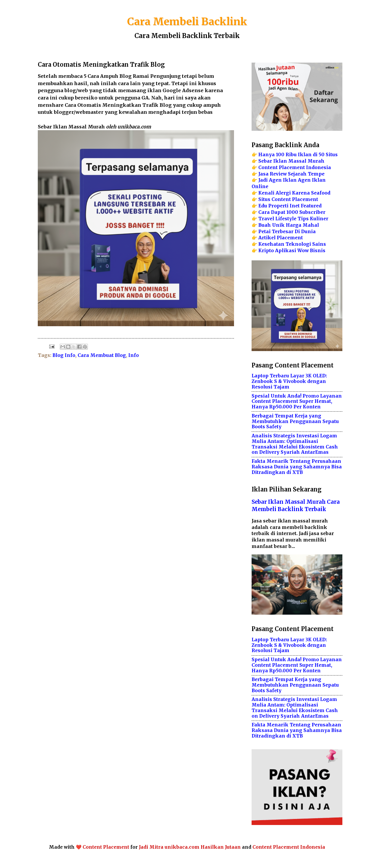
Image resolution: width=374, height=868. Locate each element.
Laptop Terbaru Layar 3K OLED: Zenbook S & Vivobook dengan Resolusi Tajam (289, 381)
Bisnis (318, 251)
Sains (319, 244)
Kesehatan (271, 244)
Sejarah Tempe (306, 174)
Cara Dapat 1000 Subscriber (292, 212)
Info (134, 355)
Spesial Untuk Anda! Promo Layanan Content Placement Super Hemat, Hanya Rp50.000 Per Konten (297, 402)
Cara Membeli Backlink (187, 22)
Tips (303, 219)
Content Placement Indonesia (295, 167)
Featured (311, 206)
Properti (278, 206)
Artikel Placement (281, 238)
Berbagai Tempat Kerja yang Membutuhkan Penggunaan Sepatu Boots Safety (295, 421)
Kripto (266, 251)
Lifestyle (286, 219)
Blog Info (64, 355)
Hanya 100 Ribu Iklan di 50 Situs (298, 155)
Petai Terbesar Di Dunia (287, 232)
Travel (266, 219)
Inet (295, 206)
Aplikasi (286, 251)
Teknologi (298, 244)
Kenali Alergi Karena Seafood (294, 193)
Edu (263, 206)
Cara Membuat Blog (102, 355)
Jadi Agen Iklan (277, 180)
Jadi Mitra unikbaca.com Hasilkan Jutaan (190, 847)
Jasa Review (273, 174)
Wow (303, 251)
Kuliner (319, 219)
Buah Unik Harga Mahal (289, 225)
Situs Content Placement (288, 199)
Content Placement (106, 847)
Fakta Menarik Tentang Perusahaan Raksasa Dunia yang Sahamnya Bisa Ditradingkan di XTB (297, 467)
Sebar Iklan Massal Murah (291, 161)
